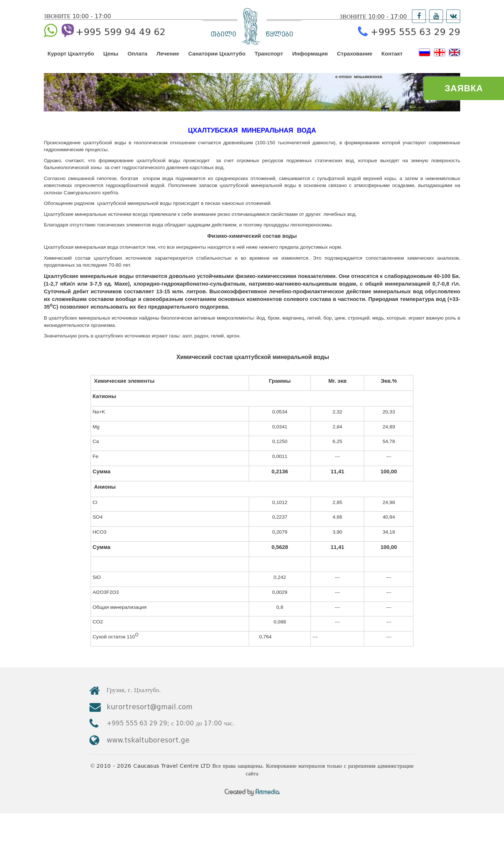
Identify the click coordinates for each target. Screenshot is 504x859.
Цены (111, 60)
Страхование (355, 60)
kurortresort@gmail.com (377, 747)
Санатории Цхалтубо (217, 60)
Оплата (137, 60)
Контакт (392, 60)
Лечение (168, 60)
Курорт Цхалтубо (71, 60)
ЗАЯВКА (464, 88)
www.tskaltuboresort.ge (375, 767)
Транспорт (269, 60)
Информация (310, 60)
